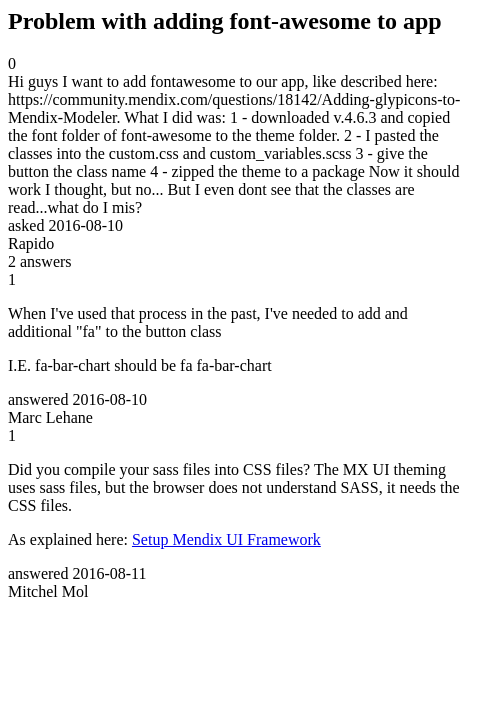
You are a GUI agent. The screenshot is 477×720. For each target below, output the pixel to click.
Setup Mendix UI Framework (226, 539)
